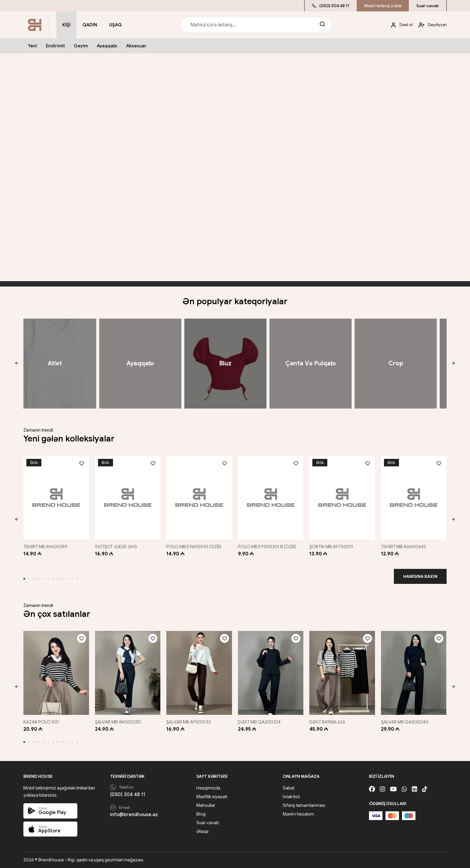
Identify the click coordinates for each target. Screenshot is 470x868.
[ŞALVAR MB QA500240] (414, 673)
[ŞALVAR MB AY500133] (199, 673)
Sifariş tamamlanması (304, 805)
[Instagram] (382, 789)
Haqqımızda (208, 788)
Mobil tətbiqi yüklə (383, 6)
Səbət (289, 788)
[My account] (399, 25)
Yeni (32, 46)
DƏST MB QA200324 (259, 722)
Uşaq (115, 25)
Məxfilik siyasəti (212, 797)
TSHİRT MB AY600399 (45, 547)
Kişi (66, 25)
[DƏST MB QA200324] (271, 673)
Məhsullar (206, 805)
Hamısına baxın (420, 576)
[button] (17, 364)
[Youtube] (393, 789)
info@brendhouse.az (134, 815)
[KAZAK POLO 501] (56, 673)
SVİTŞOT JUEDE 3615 (116, 547)
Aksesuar (136, 46)
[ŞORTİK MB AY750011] (342, 498)
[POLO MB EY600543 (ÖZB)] (199, 498)
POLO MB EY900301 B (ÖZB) (267, 547)
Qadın (90, 25)
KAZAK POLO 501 (41, 722)
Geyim (81, 46)
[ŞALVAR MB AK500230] (128, 673)
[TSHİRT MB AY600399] (56, 498)
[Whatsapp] (404, 789)
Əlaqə (202, 831)
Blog (201, 814)
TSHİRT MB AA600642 (403, 547)
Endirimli (55, 46)
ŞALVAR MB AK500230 (118, 722)
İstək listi (291, 797)
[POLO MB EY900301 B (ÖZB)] (271, 498)
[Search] (322, 25)
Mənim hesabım (298, 814)
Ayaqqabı (107, 46)
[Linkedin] (415, 789)
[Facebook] (372, 789)
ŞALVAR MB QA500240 (405, 722)
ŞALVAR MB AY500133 (189, 722)
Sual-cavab (428, 6)
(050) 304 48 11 (331, 6)
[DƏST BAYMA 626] (342, 673)
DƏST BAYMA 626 (327, 722)
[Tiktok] (425, 789)
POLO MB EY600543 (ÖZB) (194, 547)
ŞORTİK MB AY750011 (331, 547)
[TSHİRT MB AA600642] (414, 498)
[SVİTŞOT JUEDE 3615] (128, 498)
